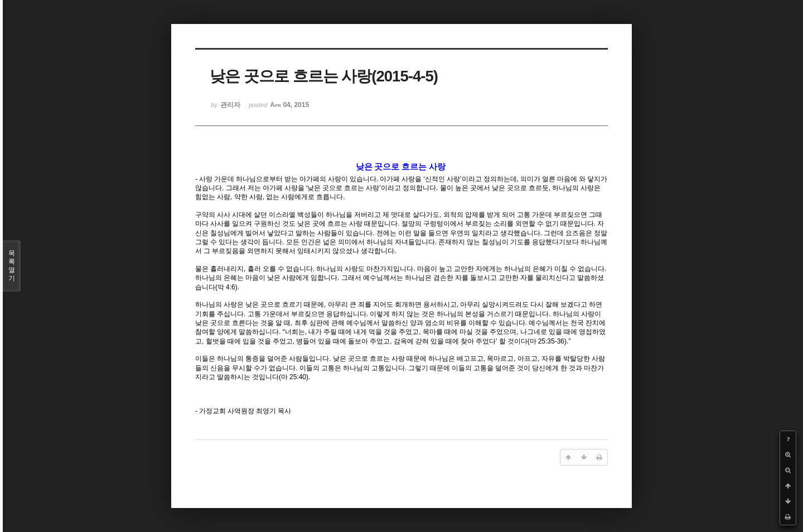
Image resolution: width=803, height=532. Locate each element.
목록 (12, 266)
